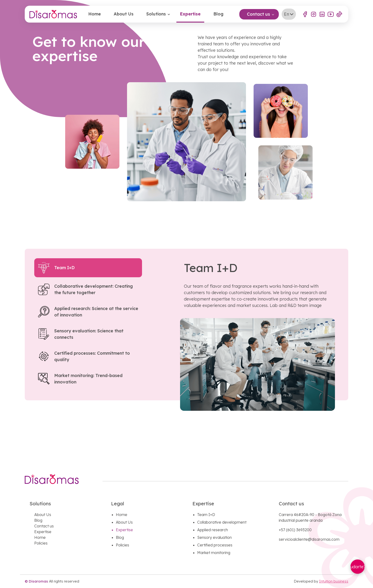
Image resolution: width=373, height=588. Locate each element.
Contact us (258, 14)
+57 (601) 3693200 (295, 530)
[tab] (88, 268)
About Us (124, 14)
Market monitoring (214, 553)
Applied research (213, 530)
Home (95, 14)
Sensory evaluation (214, 537)
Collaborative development (222, 522)
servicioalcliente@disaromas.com (309, 539)
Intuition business (334, 581)
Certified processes (215, 545)
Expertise (190, 14)
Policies (41, 543)
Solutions (156, 14)
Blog (218, 14)
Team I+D (206, 515)
